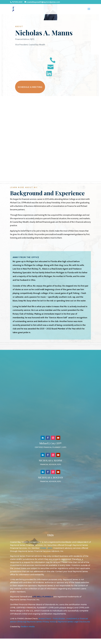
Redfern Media (28, 632)
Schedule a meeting (30, 90)
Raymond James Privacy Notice (41, 627)
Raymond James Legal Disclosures (74, 627)
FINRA (43, 554)
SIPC (50, 554)
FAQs (50, 541)
